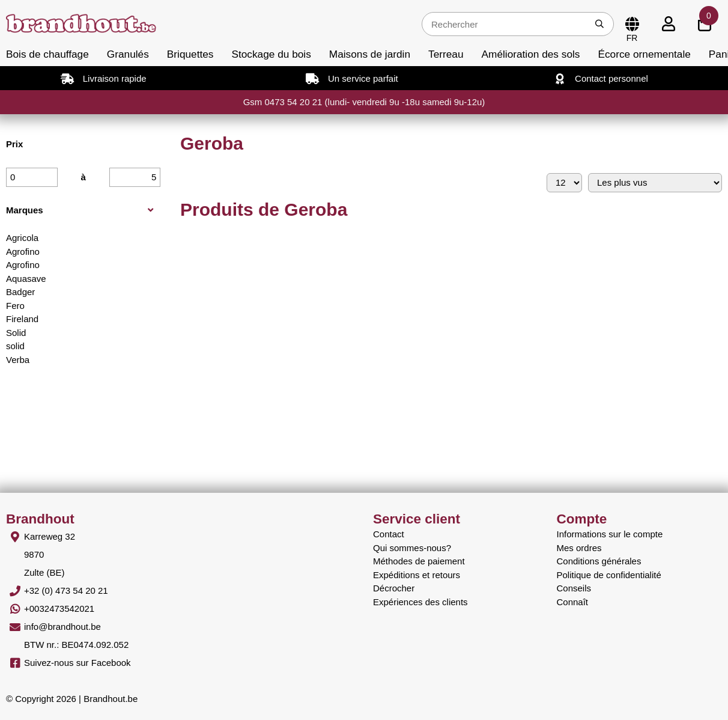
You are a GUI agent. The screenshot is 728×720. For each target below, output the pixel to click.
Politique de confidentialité (609, 575)
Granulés (128, 54)
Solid (16, 333)
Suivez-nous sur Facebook (77, 663)
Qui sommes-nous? (412, 548)
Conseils (574, 588)
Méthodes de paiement (419, 561)
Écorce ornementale (644, 54)
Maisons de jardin (370, 54)
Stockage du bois (271, 54)
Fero (15, 306)
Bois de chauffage (47, 54)
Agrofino (23, 252)
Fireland (22, 319)
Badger (20, 292)
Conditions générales (599, 561)
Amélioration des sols (531, 54)
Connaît (573, 602)
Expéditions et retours (417, 575)
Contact (389, 534)
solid (15, 346)
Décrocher (394, 588)
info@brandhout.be (62, 627)
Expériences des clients (420, 602)
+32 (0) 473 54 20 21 (66, 590)
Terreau (446, 54)
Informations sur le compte (610, 534)
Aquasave (26, 279)
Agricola (22, 238)
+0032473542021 (59, 609)
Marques (25, 210)
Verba (18, 360)
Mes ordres (579, 548)
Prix (14, 144)
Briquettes (190, 54)
